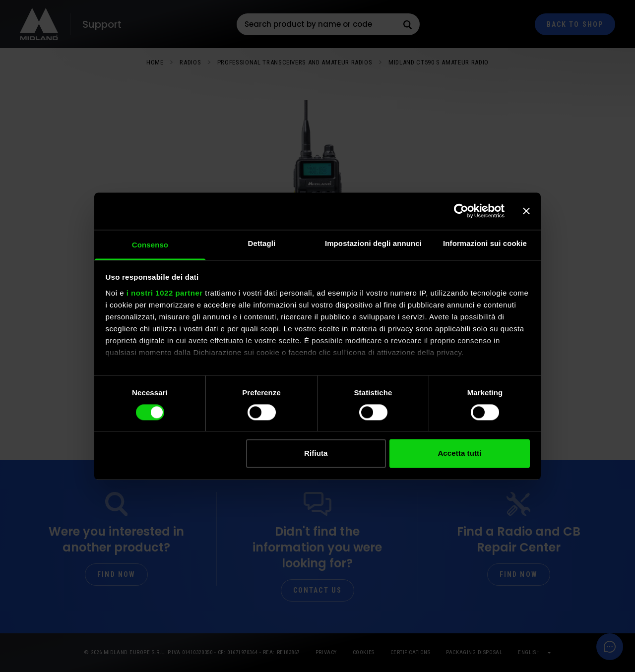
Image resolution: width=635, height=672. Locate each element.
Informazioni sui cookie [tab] (485, 243)
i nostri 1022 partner (165, 293)
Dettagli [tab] (262, 243)
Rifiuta (316, 454)
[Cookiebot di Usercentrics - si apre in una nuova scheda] (461, 211)
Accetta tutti (459, 454)
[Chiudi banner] (526, 211)
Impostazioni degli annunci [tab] (373, 243)
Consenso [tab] (150, 245)
